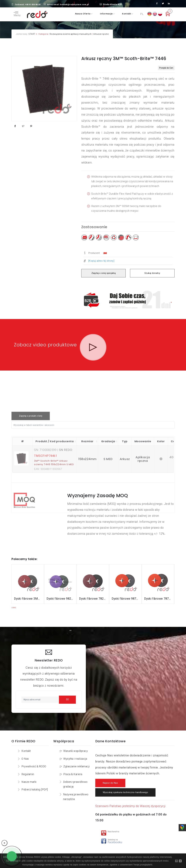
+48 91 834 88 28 (33, 4)
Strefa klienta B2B (111, 4)
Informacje (107, 14)
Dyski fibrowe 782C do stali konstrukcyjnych (93, 595)
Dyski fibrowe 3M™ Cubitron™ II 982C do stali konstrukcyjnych (28, 595)
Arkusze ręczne (101, 34)
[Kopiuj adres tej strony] (101, 261)
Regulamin (28, 771)
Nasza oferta (83, 14)
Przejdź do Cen (166, 68)
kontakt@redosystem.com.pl (75, 4)
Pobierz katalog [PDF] (35, 786)
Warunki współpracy (76, 748)
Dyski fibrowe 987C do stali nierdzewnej (125, 595)
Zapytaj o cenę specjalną (104, 273)
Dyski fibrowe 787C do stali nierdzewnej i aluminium (158, 595)
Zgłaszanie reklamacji (77, 763)
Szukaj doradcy (152, 273)
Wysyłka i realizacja (75, 755)
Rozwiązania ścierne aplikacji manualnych (71, 34)
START (32, 34)
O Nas (25, 755)
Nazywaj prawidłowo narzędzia (76, 793)
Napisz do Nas (110, 780)
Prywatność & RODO (34, 763)
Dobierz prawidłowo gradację (75, 781)
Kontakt (127, 14)
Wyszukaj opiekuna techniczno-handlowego (125, 789)
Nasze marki (29, 778)
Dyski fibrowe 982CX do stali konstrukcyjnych (60, 595)
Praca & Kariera (73, 771)
